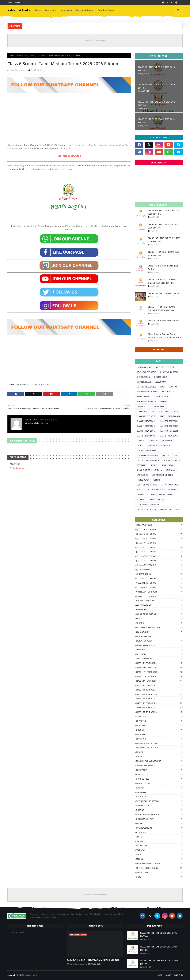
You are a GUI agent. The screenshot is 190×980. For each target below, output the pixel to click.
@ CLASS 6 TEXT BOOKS (25, 56)
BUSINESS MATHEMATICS (146, 402)
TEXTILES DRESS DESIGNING (148, 504)
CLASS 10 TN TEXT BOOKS (169, 411)
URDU (178, 509)
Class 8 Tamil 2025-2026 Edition (163, 321)
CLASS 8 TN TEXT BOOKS (146, 436)
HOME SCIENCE (167, 465)
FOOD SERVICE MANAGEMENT (148, 460)
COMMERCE (141, 441)
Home (10, 3)
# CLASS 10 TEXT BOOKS (159, 578)
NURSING (157, 480)
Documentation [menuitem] (84, 10)
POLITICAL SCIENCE (155, 490)
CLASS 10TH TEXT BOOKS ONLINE (164, 293)
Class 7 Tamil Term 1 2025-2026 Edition (163, 267)
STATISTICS (141, 500)
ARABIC (163, 387)
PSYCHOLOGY (172, 490)
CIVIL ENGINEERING (157, 406)
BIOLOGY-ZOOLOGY (162, 397)
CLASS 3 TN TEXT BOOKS (169, 421)
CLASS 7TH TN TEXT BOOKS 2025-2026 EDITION (156, 121)
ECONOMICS (152, 446)
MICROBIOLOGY (143, 480)
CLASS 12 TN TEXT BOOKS (170, 416)
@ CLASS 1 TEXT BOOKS (159, 529)
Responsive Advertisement (95, 40)
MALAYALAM (170, 470)
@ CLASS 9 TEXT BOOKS (159, 565)
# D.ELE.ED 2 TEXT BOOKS (146, 372)
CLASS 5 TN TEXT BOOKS (169, 426)
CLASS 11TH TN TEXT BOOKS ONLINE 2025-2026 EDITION (162, 309)
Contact (26, 3)
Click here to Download (69, 156)
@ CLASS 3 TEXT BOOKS (159, 538)
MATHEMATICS (142, 475)
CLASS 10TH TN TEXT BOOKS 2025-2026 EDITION (157, 104)
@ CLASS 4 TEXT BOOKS (159, 543)
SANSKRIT (141, 495)
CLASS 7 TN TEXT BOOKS (169, 431)
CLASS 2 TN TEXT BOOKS (146, 421)
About (18, 3)
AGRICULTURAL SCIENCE (146, 387)
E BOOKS (140, 446)
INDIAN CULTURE (143, 470)
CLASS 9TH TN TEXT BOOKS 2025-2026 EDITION (156, 69)
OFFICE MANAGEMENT (170, 485)
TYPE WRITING (166, 509)
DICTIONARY (167, 441)
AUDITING (173, 387)
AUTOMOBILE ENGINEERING (147, 392)
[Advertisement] (69, 114)
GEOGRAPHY (142, 465)
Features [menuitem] (50, 10)
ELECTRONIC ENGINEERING (147, 455)
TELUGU (161, 500)
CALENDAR (164, 402)
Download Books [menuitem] (106, 10)
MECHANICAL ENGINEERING (162, 475)
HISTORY (154, 465)
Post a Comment (17, 468)
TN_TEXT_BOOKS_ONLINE (146, 509)
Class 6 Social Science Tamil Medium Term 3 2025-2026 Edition (165, 336)
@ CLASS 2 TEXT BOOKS (159, 534)
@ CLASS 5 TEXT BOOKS (159, 547)
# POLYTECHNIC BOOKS (169, 372)
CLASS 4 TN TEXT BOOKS (146, 426)
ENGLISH (165, 455)
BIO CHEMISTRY (168, 392)
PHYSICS (140, 490)
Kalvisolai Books (19, 10)
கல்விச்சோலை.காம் (18, 70)
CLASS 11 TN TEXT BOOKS (146, 416)
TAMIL (152, 500)
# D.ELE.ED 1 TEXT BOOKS (166, 367)
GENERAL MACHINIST (172, 460)
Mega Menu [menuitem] (66, 10)
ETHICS (175, 455)
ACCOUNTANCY (161, 382)
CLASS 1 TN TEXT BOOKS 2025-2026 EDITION (93, 960)
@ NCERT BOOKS (160, 377)
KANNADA (158, 470)
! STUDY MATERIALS (144, 367)
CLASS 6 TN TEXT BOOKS (41, 384)
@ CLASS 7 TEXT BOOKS (159, 556)
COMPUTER (154, 441)
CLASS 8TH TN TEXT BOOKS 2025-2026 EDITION (156, 86)
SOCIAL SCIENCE (166, 495)
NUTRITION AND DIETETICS (147, 485)
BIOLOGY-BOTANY (144, 397)
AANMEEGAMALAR (144, 382)
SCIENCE (152, 495)
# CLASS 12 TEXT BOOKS (159, 587)
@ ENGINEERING (143, 377)
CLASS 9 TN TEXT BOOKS (169, 436)
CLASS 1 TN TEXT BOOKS (146, 411)
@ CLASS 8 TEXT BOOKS (159, 561)
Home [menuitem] (38, 10)
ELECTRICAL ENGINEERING (147, 451)
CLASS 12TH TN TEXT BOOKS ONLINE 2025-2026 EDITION (162, 281)
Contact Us (178, 975)
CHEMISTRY (141, 406)
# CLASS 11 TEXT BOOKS (159, 583)
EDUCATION (166, 446)
